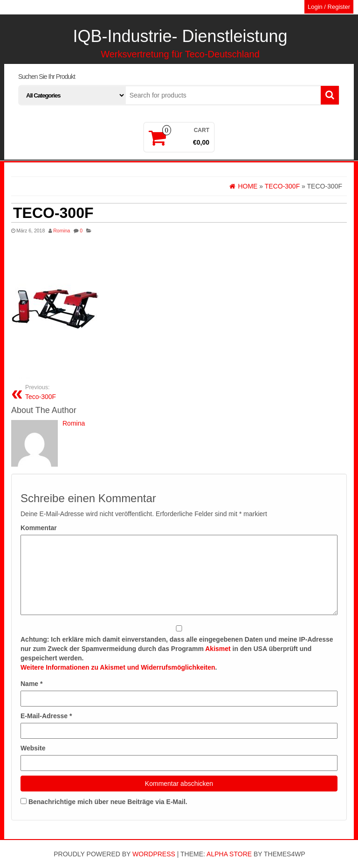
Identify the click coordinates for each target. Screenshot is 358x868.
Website (33, 748)
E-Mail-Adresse (46, 716)
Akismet (218, 649)
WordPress (154, 854)
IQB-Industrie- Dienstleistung (180, 36)
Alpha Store (229, 854)
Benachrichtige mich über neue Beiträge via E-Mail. (108, 802)
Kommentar (39, 528)
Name (31, 684)
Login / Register (329, 7)
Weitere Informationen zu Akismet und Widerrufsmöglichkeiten (118, 667)
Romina (62, 231)
